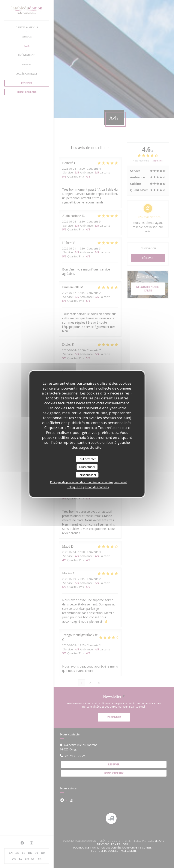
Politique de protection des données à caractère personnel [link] (89, 482)
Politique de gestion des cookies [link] (88, 487)
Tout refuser (87, 467)
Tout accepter (87, 459)
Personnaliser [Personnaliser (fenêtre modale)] (87, 475)
